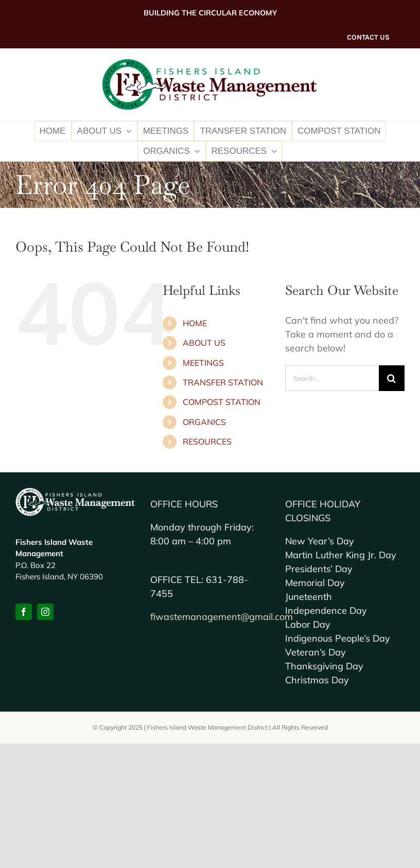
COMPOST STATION (222, 402)
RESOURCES (207, 441)
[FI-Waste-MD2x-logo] (210, 63)
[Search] (392, 378)
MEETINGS (203, 363)
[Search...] (332, 378)
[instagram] (45, 612)
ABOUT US (204, 343)
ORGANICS (204, 422)
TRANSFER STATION (223, 382)
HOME (195, 323)
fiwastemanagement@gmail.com (222, 617)
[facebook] (24, 612)
